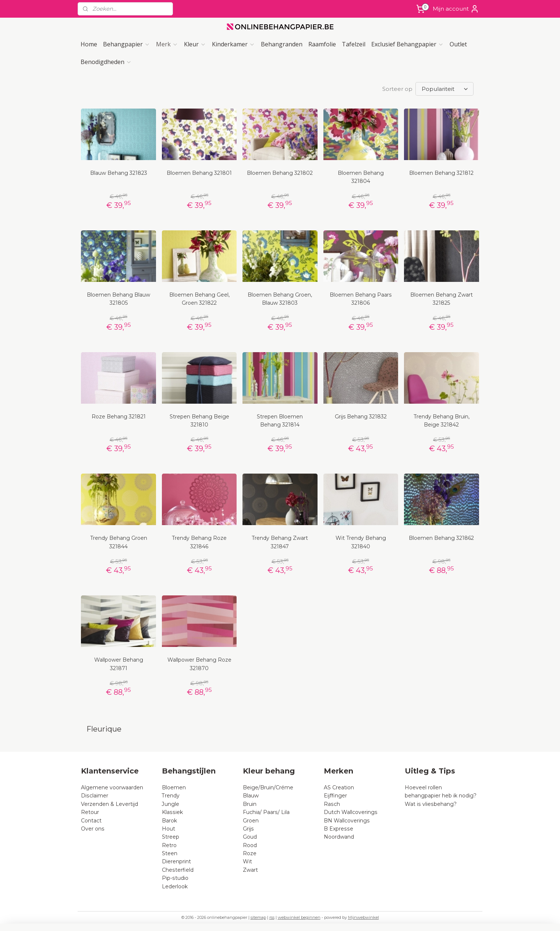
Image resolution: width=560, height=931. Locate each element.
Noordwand (339, 837)
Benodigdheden (106, 62)
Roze (250, 853)
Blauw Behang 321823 (119, 173)
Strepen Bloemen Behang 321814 (280, 421)
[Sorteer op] (444, 89)
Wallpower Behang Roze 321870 (199, 664)
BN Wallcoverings (347, 821)
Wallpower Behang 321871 (119, 664)
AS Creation (339, 787)
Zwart (250, 870)
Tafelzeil (354, 44)
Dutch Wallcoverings (351, 812)
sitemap (258, 917)
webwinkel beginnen (299, 917)
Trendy (171, 796)
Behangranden (282, 44)
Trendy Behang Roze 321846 (199, 542)
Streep (171, 837)
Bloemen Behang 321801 (199, 173)
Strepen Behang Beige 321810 (199, 421)
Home (89, 44)
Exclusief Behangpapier (407, 44)
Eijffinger (335, 796)
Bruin (250, 804)
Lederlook (175, 886)
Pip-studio (175, 878)
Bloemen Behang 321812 (441, 173)
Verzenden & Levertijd (109, 804)
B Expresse (339, 829)
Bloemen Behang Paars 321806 (361, 299)
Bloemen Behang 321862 (441, 538)
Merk (167, 44)
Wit (247, 861)
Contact (91, 821)
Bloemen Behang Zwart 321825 (442, 299)
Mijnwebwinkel (364, 917)
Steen (170, 853)
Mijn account (456, 9)
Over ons (93, 829)
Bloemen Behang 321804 (361, 177)
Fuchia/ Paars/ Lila (266, 812)
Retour (90, 812)
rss (272, 917)
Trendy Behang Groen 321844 (119, 542)
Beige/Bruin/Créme (268, 787)
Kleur (195, 44)
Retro (169, 845)
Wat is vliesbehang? (431, 804)
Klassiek (172, 812)
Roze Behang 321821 (119, 417)
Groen (251, 821)
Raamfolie (322, 44)
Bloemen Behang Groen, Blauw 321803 (280, 299)
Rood (250, 845)
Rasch (332, 804)
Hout (169, 829)
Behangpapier (127, 44)
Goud (250, 837)
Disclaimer (95, 796)
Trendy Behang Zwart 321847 (280, 542)
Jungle (171, 804)
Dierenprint (176, 861)
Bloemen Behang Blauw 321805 (118, 299)
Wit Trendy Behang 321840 (361, 542)
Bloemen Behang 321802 (280, 173)
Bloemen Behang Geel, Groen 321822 (199, 299)
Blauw (251, 796)
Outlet (458, 44)
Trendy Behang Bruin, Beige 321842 (442, 421)
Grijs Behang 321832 (361, 417)
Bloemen (174, 787)
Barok (169, 821)
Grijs (248, 829)
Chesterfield (178, 870)
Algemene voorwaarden (112, 787)
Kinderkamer (233, 44)
